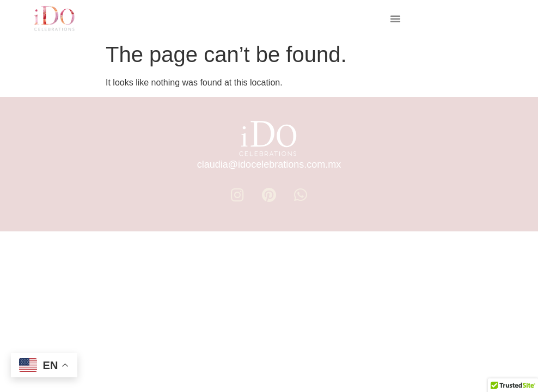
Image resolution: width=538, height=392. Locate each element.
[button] (395, 19)
